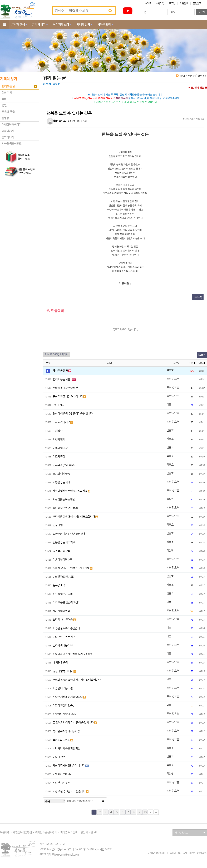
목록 (198, 297)
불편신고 (197, 3)
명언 (4, 105)
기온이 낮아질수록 (62, 560)
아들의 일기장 (60, 448)
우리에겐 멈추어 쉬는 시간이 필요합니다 (74, 517)
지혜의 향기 (83, 24)
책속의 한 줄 (8, 112)
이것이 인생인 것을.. (63, 705)
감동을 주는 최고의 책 (64, 542)
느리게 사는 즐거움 (63, 620)
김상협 (170, 499)
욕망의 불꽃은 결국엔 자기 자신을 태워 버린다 (77, 680)
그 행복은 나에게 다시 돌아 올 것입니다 (73, 723)
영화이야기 (8, 131)
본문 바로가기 (0, 0)
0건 (71, 121)
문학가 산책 (18, 24)
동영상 (5, 118)
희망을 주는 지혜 (61, 482)
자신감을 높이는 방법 (64, 499)
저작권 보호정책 (69, 832)
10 (145, 812)
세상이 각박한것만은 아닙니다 (69, 765)
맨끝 (156, 812)
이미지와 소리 (61, 24)
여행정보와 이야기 (11, 125)
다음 (151, 812)
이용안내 (184, 3)
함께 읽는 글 (8, 86)
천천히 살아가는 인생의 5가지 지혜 (71, 568)
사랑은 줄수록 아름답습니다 (67, 628)
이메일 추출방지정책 (46, 832)
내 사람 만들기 (60, 663)
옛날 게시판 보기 (89, 832)
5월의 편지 (58, 405)
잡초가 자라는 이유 (63, 645)
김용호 (170, 370)
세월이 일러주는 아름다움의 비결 (70, 491)
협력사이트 (190, 833)
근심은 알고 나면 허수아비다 (68, 396)
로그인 (172, 3)
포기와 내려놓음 (61, 474)
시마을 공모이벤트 (11, 144)
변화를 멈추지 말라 (63, 594)
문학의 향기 (39, 24)
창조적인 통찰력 (61, 551)
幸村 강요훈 (59, 121)
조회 (192, 363)
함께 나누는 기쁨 (62, 379)
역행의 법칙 (59, 439)
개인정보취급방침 (22, 832)
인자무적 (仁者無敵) (64, 465)
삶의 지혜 (7, 93)
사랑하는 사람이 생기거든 (66, 714)
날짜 (202, 363)
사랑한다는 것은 (61, 783)
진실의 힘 (58, 525)
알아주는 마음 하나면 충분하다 (69, 534)
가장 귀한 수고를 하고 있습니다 (69, 791)
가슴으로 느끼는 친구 (64, 637)
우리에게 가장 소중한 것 (65, 388)
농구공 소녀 (59, 585)
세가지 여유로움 (61, 611)
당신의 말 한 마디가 (63, 671)
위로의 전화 (59, 457)
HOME (148, 3)
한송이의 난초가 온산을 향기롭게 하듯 (73, 654)
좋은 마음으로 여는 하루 (65, 508)
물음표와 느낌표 (61, 740)
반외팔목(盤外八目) (63, 577)
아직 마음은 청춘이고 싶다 (66, 602)
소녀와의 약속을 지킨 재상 (66, 748)
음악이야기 (8, 137)
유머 (4, 99)
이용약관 (5, 832)
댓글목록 (55, 311)
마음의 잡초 (59, 757)
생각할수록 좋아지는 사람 (66, 731)
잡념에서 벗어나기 (62, 774)
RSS (202, 355)
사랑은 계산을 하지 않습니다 (68, 697)
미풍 (169, 404)
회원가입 (160, 3)
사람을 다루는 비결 (63, 688)
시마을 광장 (104, 24)
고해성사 (58, 431)
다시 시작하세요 (61, 422)
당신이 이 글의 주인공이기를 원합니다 (73, 414)
